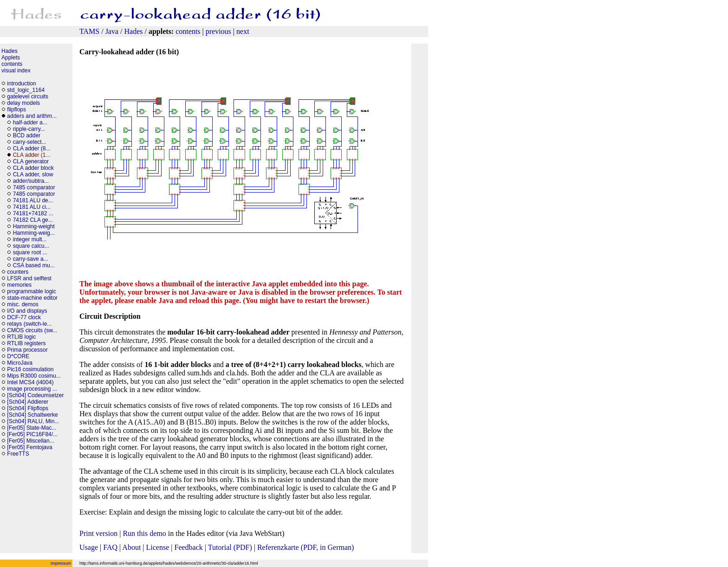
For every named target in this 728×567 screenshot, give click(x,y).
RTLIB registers (26, 343)
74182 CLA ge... (33, 220)
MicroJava (20, 363)
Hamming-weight (34, 226)
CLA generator (31, 161)
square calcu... (31, 246)
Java (112, 31)
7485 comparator (34, 187)
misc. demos (23, 304)
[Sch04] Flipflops (28, 408)
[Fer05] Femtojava (29, 447)
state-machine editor (32, 298)
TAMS (89, 31)
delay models (23, 103)
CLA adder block (33, 168)
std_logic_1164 (26, 90)
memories (19, 285)
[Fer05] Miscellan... (30, 441)
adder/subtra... (31, 181)
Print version (98, 533)
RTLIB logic (21, 337)
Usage (89, 547)
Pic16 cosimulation (30, 369)
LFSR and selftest (29, 278)
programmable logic (31, 291)
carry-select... (30, 142)
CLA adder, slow (33, 174)
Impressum (61, 563)
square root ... (30, 252)
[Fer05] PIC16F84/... (32, 434)
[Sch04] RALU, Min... (33, 421)
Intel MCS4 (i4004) (30, 382)
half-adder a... (30, 122)
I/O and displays (27, 311)
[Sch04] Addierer (28, 402)
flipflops (16, 110)
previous (218, 31)
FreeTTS (18, 454)
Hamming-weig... (34, 233)
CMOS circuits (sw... (32, 330)
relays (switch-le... (29, 324)
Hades (134, 31)
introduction (21, 84)
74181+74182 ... (33, 213)
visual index (16, 71)
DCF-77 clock (24, 317)
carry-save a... (31, 259)
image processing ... (32, 389)
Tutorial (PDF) (230, 547)
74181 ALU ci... (32, 207)
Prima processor (27, 350)
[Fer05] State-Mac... (32, 428)
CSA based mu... (34, 265)
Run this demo (144, 533)
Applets (11, 58)
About (131, 547)
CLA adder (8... (32, 148)
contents (188, 31)
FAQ (110, 547)
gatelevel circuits (28, 97)
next (243, 31)
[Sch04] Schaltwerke (32, 415)
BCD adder (27, 135)
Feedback (189, 547)
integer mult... (30, 239)
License (158, 547)
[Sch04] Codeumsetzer (35, 395)
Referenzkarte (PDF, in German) (305, 547)
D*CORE (18, 356)
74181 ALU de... (33, 200)
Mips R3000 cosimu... (34, 376)
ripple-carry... (29, 129)
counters (18, 272)
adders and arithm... (32, 116)
